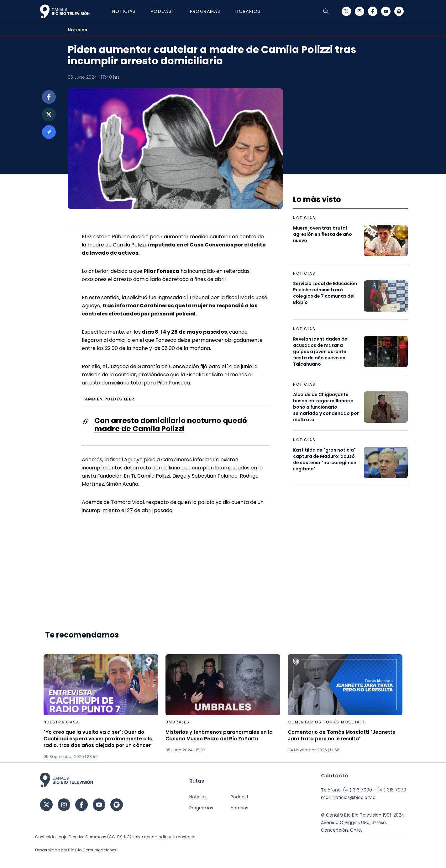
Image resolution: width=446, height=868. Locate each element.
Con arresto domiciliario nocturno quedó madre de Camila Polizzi (171, 425)
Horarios (248, 11)
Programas (205, 11)
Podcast (163, 11)
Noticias (124, 11)
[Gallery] (223, 707)
